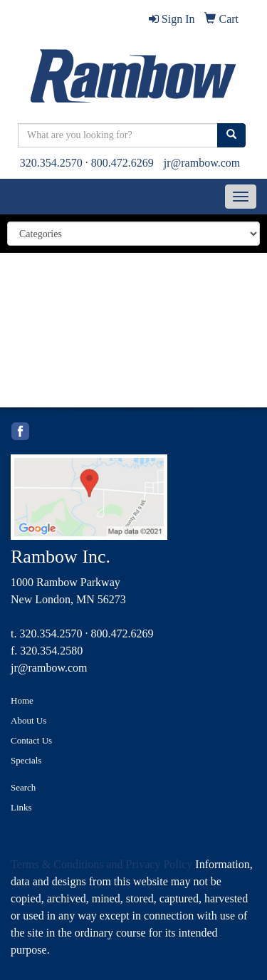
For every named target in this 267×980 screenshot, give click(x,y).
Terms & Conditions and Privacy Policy (101, 864)
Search (23, 787)
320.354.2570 (51, 163)
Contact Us (31, 740)
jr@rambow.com (202, 163)
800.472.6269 (122, 163)
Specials (26, 760)
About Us (28, 720)
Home (22, 700)
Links (21, 807)
